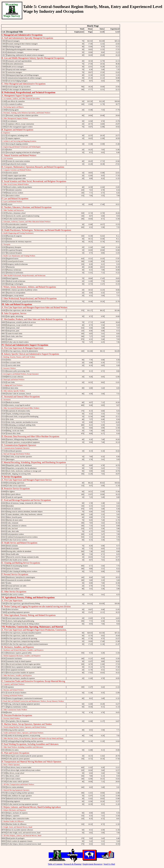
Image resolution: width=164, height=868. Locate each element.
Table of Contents (55, 864)
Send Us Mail (109, 864)
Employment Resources (93, 864)
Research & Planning (73, 864)
